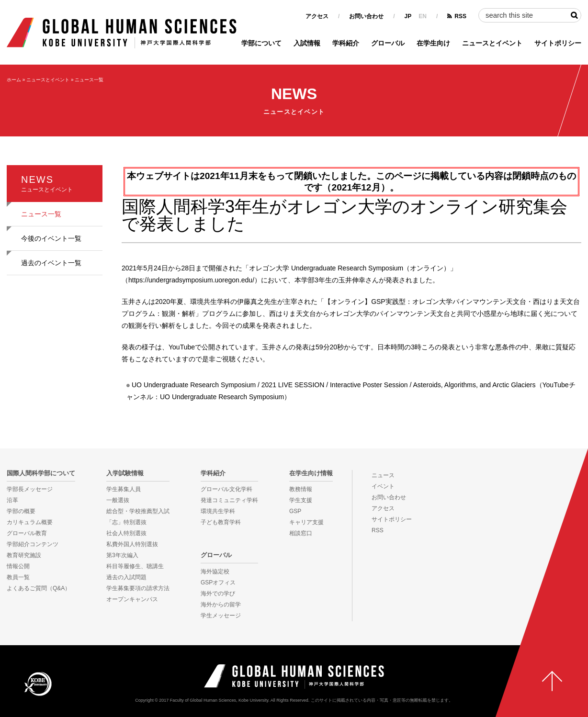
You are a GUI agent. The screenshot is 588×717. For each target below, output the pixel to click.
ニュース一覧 (89, 80)
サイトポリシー (558, 43)
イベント (383, 486)
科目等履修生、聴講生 (135, 566)
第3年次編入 (122, 555)
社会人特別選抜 (126, 533)
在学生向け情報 (311, 473)
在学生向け (433, 43)
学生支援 (301, 500)
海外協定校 (215, 571)
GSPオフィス (218, 583)
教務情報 (301, 489)
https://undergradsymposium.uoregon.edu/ (191, 280)
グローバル (388, 43)
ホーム (14, 80)
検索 (574, 15)
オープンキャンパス (132, 599)
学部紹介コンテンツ (33, 544)
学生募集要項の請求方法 (138, 588)
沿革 (12, 500)
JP (408, 16)
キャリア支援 (306, 522)
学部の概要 (21, 511)
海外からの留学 (221, 605)
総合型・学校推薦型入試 (138, 511)
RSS (460, 16)
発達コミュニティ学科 (229, 500)
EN (423, 16)
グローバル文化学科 (226, 489)
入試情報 (307, 43)
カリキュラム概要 (30, 522)
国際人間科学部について (41, 473)
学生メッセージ (221, 616)
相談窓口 (301, 533)
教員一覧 (18, 577)
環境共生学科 (218, 511)
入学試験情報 (125, 473)
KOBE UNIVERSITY (38, 684)
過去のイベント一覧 (51, 263)
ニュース (383, 475)
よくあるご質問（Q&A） (39, 588)
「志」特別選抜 (126, 522)
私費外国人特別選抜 (132, 544)
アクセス (317, 16)
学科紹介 (346, 43)
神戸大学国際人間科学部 (294, 677)
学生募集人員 (124, 489)
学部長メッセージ (30, 489)
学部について (261, 43)
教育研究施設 (24, 555)
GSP (295, 511)
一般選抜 (118, 500)
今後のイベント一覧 (51, 238)
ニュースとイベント (492, 43)
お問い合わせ (366, 16)
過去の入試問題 (126, 577)
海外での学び (218, 594)
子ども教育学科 (221, 522)
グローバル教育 (27, 533)
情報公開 (18, 566)
